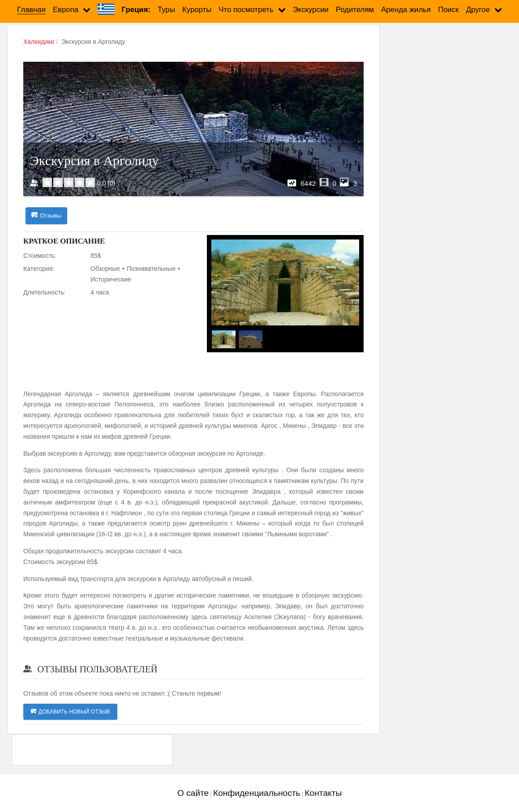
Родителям (355, 10)
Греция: (136, 10)
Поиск (448, 10)
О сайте (193, 793)
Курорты (197, 10)
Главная (31, 10)
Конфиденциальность (257, 793)
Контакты (323, 793)
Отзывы (46, 216)
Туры (166, 10)
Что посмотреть (246, 10)
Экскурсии (311, 10)
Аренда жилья (406, 10)
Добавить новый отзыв (70, 712)
